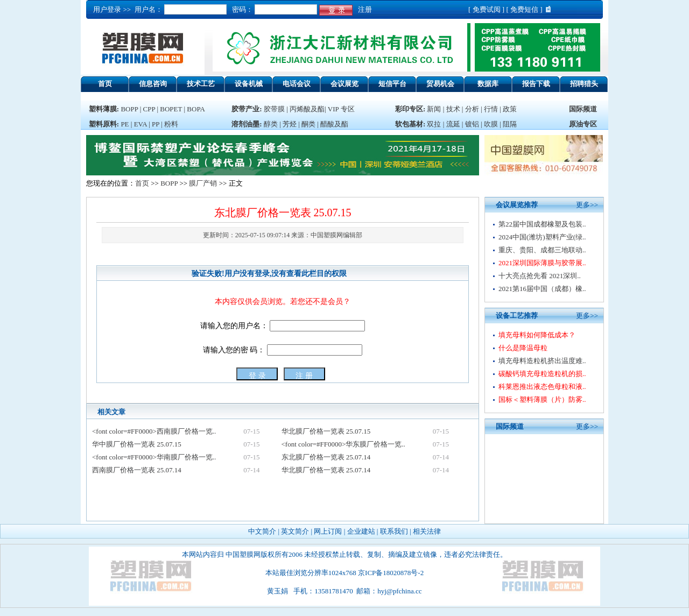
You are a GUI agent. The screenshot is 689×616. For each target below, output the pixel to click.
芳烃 (290, 124)
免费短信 (524, 9)
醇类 (271, 124)
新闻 (434, 109)
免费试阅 (487, 9)
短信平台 (392, 84)
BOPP (129, 109)
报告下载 (536, 84)
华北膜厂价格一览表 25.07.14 (326, 470)
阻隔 (510, 124)
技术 (453, 109)
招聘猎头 (584, 84)
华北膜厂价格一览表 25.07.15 (326, 431)
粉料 (171, 124)
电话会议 (297, 84)
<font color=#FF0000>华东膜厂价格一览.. (343, 444)
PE (125, 124)
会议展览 (344, 84)
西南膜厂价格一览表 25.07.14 (137, 470)
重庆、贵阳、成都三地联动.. (542, 250)
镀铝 (472, 124)
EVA (140, 124)
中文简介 (262, 531)
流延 (452, 124)
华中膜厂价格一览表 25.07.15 (137, 444)
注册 (363, 9)
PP (156, 124)
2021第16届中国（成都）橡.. (542, 289)
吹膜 (491, 124)
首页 (105, 84)
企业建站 (361, 531)
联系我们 (394, 531)
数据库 (488, 84)
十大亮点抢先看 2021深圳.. (540, 276)
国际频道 (583, 109)
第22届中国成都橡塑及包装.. (542, 224)
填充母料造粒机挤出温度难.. (542, 361)
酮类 (308, 124)
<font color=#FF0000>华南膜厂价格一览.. (154, 457)
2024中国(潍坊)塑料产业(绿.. (542, 237)
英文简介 (295, 531)
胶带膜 (274, 109)
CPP (149, 109)
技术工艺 (201, 84)
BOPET (171, 109)
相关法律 (427, 531)
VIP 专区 (341, 109)
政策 (510, 109)
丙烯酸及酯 (307, 109)
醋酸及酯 (334, 124)
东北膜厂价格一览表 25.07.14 (326, 457)
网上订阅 (328, 531)
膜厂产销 (203, 183)
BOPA (196, 109)
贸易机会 (440, 84)
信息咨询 (153, 84)
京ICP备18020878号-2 (391, 573)
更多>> (587, 205)
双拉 (435, 124)
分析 (472, 109)
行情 (491, 109)
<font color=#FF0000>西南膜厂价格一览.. (154, 431)
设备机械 (249, 84)
